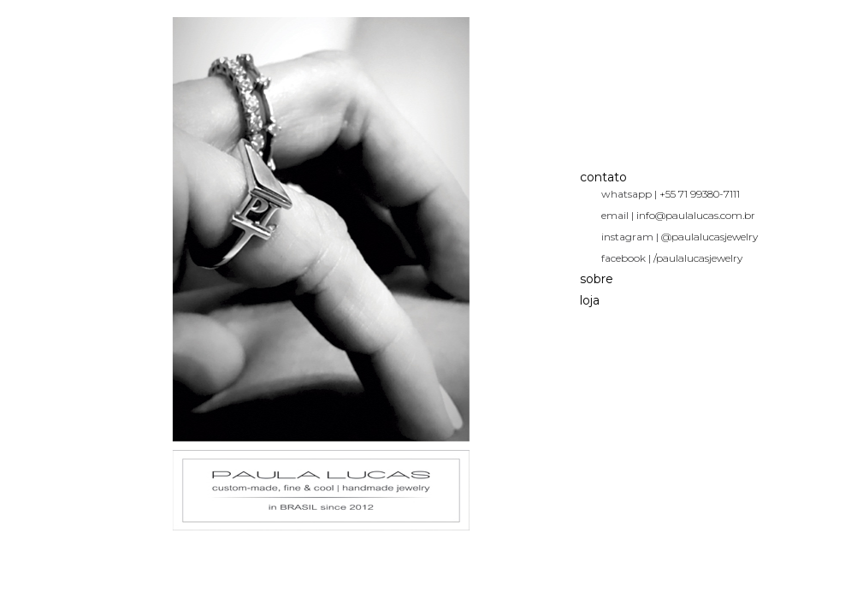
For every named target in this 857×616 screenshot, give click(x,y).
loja (590, 300)
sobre (597, 279)
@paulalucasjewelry (709, 237)
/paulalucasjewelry (698, 258)
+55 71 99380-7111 (700, 194)
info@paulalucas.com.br (696, 215)
